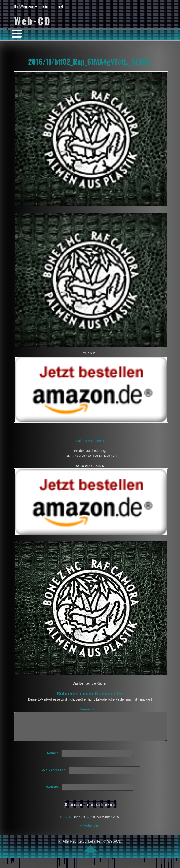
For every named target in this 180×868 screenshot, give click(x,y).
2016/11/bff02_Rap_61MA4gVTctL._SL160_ (90, 61)
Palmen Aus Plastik (90, 441)
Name (52, 759)
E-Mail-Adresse (53, 776)
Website (52, 793)
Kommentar (89, 709)
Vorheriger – (90, 831)
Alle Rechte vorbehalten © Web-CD (92, 852)
